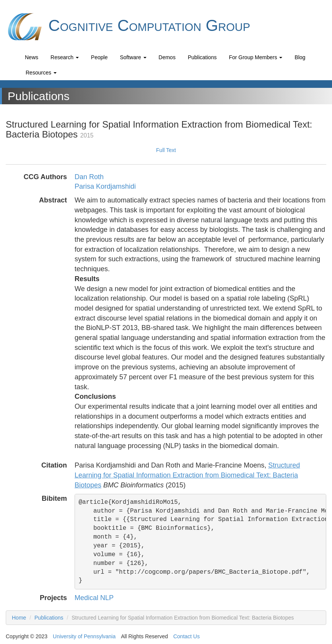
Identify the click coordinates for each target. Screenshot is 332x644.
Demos (167, 57)
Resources (41, 73)
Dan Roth (89, 177)
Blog (300, 57)
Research (65, 57)
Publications (202, 57)
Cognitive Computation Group (128, 27)
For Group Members (256, 57)
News (32, 57)
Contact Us (186, 636)
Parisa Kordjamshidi (105, 186)
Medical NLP (94, 598)
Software (133, 57)
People (99, 57)
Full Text (166, 150)
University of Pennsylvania (84, 636)
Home (19, 618)
